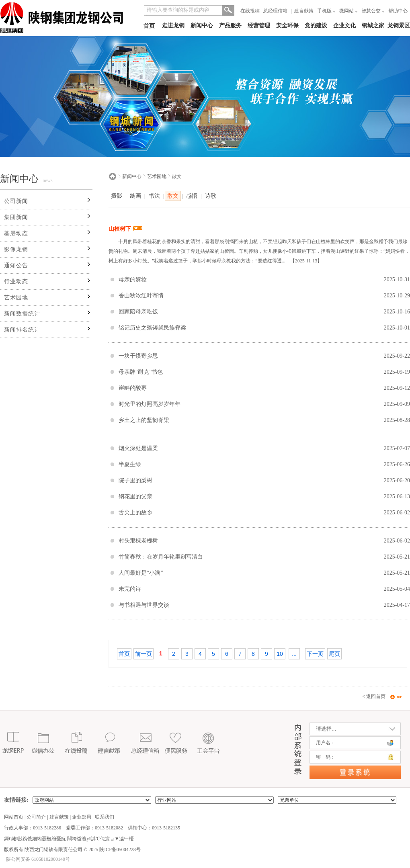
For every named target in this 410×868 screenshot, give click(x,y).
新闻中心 (202, 26)
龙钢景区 (399, 26)
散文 (177, 176)
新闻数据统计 (22, 314)
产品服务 (230, 26)
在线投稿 (250, 11)
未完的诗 (130, 589)
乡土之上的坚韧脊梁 (144, 420)
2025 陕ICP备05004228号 (114, 850)
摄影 (117, 196)
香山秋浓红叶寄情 (141, 296)
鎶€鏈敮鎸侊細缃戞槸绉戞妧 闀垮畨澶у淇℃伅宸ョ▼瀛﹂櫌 (69, 839)
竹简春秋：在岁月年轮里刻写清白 (161, 557)
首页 (149, 26)
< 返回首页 (374, 696)
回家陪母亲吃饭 (138, 312)
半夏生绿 (130, 464)
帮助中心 (398, 11)
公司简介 (36, 817)
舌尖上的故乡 (135, 513)
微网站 (348, 11)
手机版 (326, 11)
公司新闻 (16, 201)
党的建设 (316, 26)
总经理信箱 (275, 11)
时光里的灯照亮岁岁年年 (150, 404)
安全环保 (287, 26)
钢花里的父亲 (135, 496)
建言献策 (304, 11)
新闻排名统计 (22, 330)
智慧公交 (373, 11)
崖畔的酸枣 (133, 388)
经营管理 (259, 26)
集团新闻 (16, 217)
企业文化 (344, 26)
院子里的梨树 (135, 480)
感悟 (192, 196)
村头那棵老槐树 (138, 541)
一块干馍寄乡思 (138, 356)
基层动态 (16, 233)
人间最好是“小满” (141, 573)
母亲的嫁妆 (133, 279)
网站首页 (14, 817)
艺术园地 (16, 298)
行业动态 (16, 281)
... (294, 654)
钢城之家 (373, 26)
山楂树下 (125, 229)
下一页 (315, 654)
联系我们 (105, 817)
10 (280, 654)
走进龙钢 (173, 26)
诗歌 (211, 196)
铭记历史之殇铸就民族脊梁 (152, 328)
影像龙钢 (16, 249)
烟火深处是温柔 (138, 448)
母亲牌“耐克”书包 (141, 372)
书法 (154, 196)
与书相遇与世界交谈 (144, 605)
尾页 (334, 654)
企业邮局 (82, 817)
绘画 (135, 196)
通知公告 (16, 265)
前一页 (143, 654)
